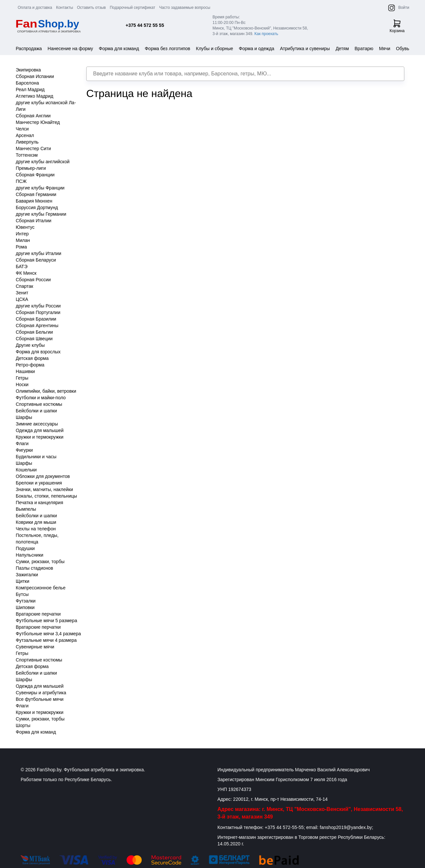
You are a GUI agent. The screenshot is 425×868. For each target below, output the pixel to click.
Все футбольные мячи (40, 699)
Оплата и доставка (35, 8)
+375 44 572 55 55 (145, 25)
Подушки (25, 548)
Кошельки (26, 470)
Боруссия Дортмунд (37, 207)
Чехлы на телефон (36, 529)
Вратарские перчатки (38, 614)
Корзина (397, 26)
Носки (22, 385)
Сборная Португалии (38, 312)
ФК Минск (26, 273)
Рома (21, 247)
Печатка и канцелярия (39, 503)
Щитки (22, 581)
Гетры (22, 378)
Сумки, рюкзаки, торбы (40, 562)
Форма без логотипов (167, 49)
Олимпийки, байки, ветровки (46, 391)
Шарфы (24, 417)
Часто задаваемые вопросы (185, 8)
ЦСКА (22, 299)
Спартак (24, 286)
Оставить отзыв (91, 8)
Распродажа (29, 49)
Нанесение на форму (70, 49)
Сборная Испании (35, 76)
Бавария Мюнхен (34, 201)
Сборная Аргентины (37, 325)
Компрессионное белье (41, 588)
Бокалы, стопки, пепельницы (46, 496)
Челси (22, 129)
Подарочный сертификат (133, 8)
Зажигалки (27, 575)
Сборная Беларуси (36, 260)
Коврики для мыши (36, 522)
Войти (404, 8)
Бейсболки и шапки (36, 411)
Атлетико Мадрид (34, 96)
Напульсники (30, 555)
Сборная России (33, 280)
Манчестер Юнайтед (38, 122)
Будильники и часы (36, 457)
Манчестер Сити (33, 148)
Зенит (22, 293)
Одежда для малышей (40, 430)
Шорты (23, 725)
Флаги (22, 444)
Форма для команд (119, 49)
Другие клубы (30, 345)
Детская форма (32, 358)
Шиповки (25, 607)
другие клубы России (38, 306)
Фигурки (24, 450)
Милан (23, 240)
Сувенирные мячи (35, 647)
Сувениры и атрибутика (41, 693)
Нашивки (25, 371)
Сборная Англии (33, 116)
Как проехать (266, 34)
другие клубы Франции (40, 188)
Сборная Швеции (34, 339)
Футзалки (26, 601)
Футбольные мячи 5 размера (46, 621)
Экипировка (28, 70)
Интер (22, 234)
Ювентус (25, 227)
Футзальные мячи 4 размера (46, 640)
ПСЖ (21, 181)
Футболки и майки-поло (41, 398)
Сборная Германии (36, 194)
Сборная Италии (34, 221)
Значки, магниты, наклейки (44, 489)
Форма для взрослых (38, 352)
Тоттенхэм (27, 155)
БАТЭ (22, 266)
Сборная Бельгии (34, 332)
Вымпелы (26, 509)
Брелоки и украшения (39, 483)
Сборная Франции (35, 175)
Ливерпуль (27, 142)
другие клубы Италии (39, 253)
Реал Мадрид (30, 89)
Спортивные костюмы (39, 404)
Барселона (27, 83)
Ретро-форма (30, 365)
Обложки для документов (43, 476)
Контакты (65, 8)
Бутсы (22, 594)
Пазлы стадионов (34, 568)
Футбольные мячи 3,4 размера (48, 634)
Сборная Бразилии (36, 319)
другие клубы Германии (41, 214)
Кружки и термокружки (40, 437)
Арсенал (25, 135)
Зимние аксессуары (37, 424)
